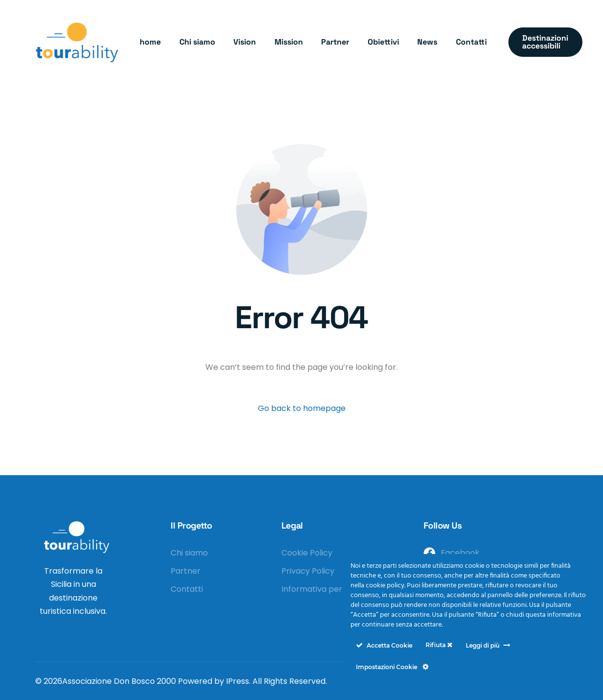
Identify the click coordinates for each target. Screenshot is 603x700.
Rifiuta (439, 645)
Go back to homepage (302, 408)
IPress (238, 681)
